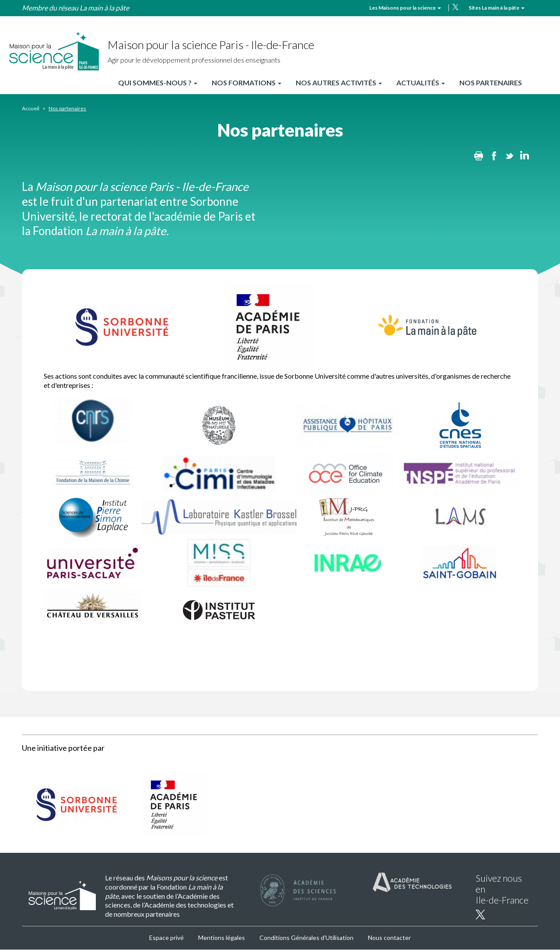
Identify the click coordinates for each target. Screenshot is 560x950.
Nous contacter (389, 938)
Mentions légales (222, 938)
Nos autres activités (339, 83)
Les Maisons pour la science (405, 8)
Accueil (31, 108)
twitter (455, 7)
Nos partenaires (491, 83)
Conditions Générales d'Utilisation (306, 938)
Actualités (421, 83)
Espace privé (166, 938)
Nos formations (247, 83)
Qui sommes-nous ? (158, 83)
